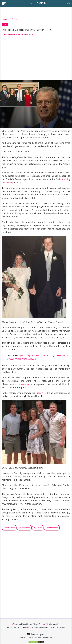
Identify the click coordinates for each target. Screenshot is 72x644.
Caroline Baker (52, 528)
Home (5, 19)
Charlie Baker (9, 528)
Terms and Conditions (22, 624)
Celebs (15, 19)
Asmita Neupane (11, 34)
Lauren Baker (24, 528)
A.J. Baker (38, 528)
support (39, 393)
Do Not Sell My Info (58, 627)
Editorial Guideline (53, 624)
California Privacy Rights (18, 627)
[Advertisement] (36, 58)
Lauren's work (25, 384)
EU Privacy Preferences (39, 627)
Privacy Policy (38, 624)
